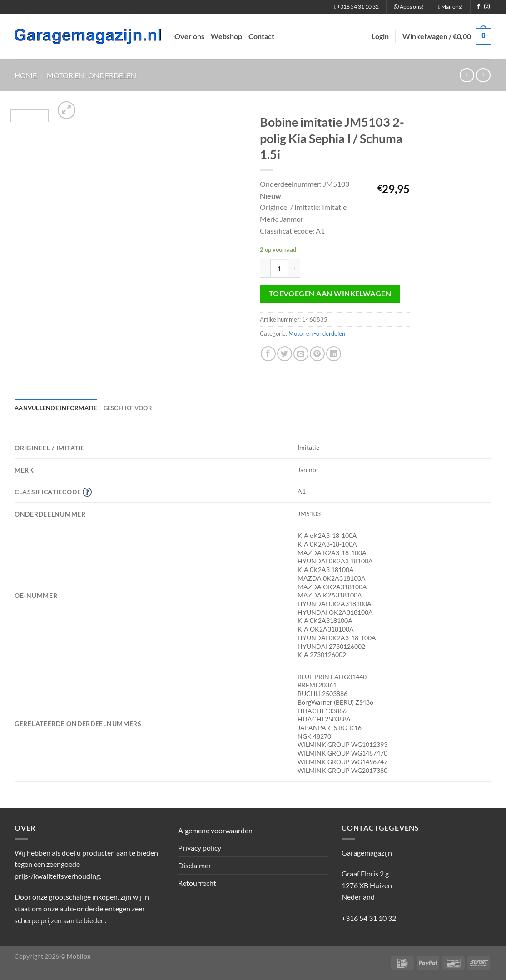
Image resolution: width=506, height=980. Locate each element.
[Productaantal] (279, 268)
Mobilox (79, 956)
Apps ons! (409, 7)
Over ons (189, 36)
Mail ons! (451, 7)
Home (26, 75)
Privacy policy (200, 848)
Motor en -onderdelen (92, 75)
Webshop (226, 36)
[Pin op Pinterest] (317, 354)
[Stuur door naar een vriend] (301, 354)
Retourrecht (197, 883)
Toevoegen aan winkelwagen (330, 294)
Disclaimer (195, 865)
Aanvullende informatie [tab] (56, 408)
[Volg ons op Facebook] (478, 7)
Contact (261, 36)
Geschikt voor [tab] (128, 408)
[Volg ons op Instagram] (487, 7)
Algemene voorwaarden (215, 830)
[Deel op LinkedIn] (334, 354)
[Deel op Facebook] (268, 354)
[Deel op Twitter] (285, 354)
